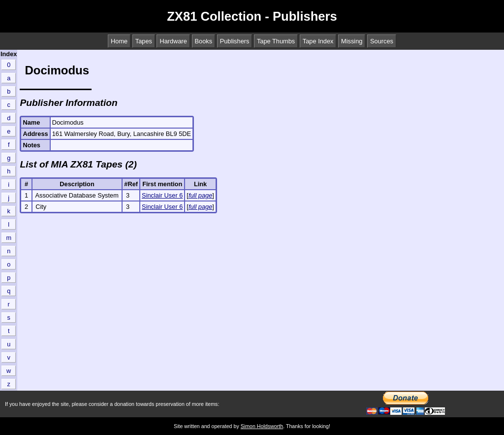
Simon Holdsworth (262, 426)
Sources (382, 41)
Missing (352, 41)
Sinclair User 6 (162, 195)
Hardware (173, 41)
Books (204, 41)
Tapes (144, 41)
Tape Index (318, 41)
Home (119, 41)
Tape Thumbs (276, 41)
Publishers (235, 41)
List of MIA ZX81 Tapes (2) (78, 164)
